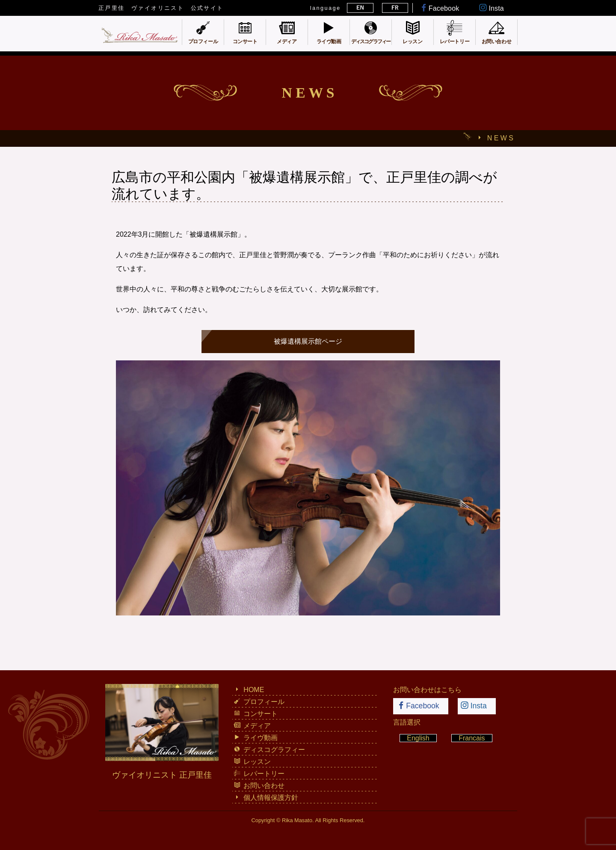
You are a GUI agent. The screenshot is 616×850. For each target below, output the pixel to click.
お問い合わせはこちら (427, 690)
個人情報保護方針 (266, 797)
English (418, 738)
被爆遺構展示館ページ (308, 341)
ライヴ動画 (256, 737)
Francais (472, 738)
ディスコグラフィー (269, 749)
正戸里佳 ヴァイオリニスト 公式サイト (161, 8)
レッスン (252, 761)
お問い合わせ (259, 785)
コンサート (256, 713)
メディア (252, 725)
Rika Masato (297, 820)
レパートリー (259, 773)
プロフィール (259, 701)
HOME (249, 690)
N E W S (500, 138)
